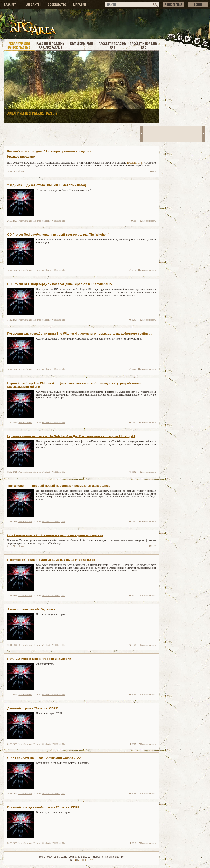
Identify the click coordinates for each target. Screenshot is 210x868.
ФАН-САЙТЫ (32, 5)
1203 (133, 320)
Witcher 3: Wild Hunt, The (54, 221)
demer (21, 171)
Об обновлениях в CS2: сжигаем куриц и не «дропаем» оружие (55, 535)
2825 (133, 744)
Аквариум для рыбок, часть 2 (32, 114)
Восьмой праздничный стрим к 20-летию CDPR (43, 807)
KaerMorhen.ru (25, 221)
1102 (133, 472)
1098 (133, 270)
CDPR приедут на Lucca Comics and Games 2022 (44, 758)
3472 (133, 596)
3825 (133, 645)
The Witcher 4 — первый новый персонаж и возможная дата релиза (59, 486)
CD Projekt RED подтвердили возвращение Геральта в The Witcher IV (60, 284)
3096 (133, 794)
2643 (133, 843)
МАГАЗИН (80, 5)
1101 (133, 422)
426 (153, 171)
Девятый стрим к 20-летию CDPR (33, 708)
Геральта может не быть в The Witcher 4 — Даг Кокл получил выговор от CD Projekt (71, 436)
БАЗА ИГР (10, 5)
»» (92, 860)
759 (133, 221)
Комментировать (147, 221)
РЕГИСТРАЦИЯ (174, 5)
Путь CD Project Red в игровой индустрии (39, 659)
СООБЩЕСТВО (57, 5)
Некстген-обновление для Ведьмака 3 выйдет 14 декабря (51, 560)
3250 (133, 695)
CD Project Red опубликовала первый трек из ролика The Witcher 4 (58, 235)
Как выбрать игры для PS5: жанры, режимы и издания (49, 151)
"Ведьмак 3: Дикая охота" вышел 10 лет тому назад (47, 185)
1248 (133, 369)
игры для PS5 (135, 163)
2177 (152, 546)
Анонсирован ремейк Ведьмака (31, 609)
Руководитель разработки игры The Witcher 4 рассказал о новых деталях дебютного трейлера (80, 334)
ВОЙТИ (198, 5)
